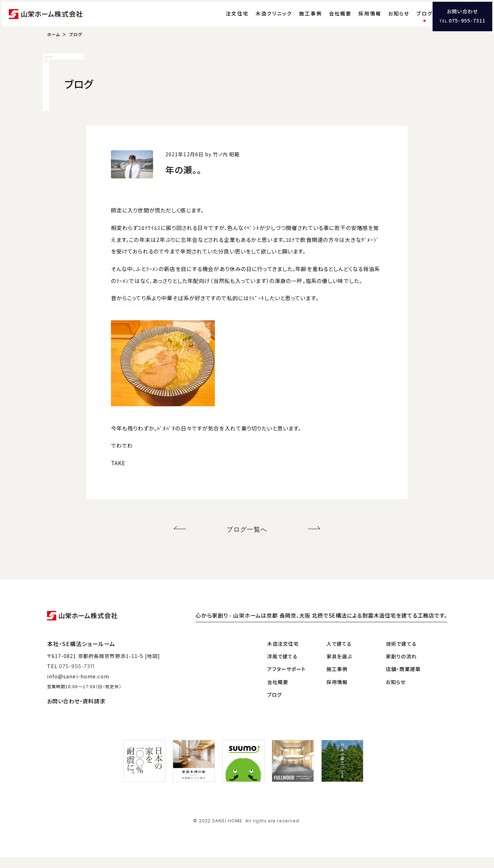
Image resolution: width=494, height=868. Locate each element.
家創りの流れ (401, 667)
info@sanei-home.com (78, 687)
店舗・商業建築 (403, 680)
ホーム (54, 48)
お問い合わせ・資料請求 (76, 711)
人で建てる (339, 654)
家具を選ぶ (340, 667)
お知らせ (385, 19)
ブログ (410, 19)
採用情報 (356, 19)
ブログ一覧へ (247, 541)
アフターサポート (287, 680)
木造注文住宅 (283, 654)
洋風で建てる (283, 667)
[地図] (153, 667)
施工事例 (297, 19)
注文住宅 (223, 19)
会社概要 (326, 19)
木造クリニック (260, 19)
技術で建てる (401, 654)
